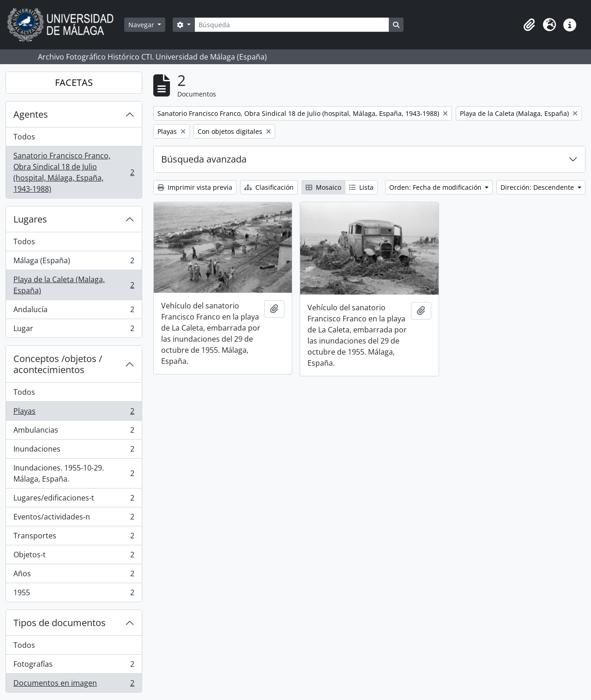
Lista (361, 187)
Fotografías (74, 666)
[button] (529, 25)
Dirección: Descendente (538, 187)
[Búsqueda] (292, 25)
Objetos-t (74, 557)
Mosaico (323, 187)
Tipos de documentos (60, 623)
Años (74, 576)
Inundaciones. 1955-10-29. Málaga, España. (74, 473)
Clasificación (269, 187)
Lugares (30, 219)
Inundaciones (74, 451)
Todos (24, 137)
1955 (74, 594)
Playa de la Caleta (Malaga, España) (74, 285)
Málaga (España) (74, 262)
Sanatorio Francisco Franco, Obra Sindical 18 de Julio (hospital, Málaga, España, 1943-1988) (74, 172)
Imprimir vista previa (195, 187)
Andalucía (74, 311)
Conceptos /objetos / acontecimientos (58, 364)
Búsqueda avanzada (204, 159)
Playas (74, 413)
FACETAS (74, 82)
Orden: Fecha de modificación (436, 187)
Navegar (142, 25)
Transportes (74, 538)
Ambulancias (74, 432)
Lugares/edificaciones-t (74, 500)
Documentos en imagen (74, 685)
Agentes (31, 114)
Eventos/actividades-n (74, 519)
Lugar (74, 330)
